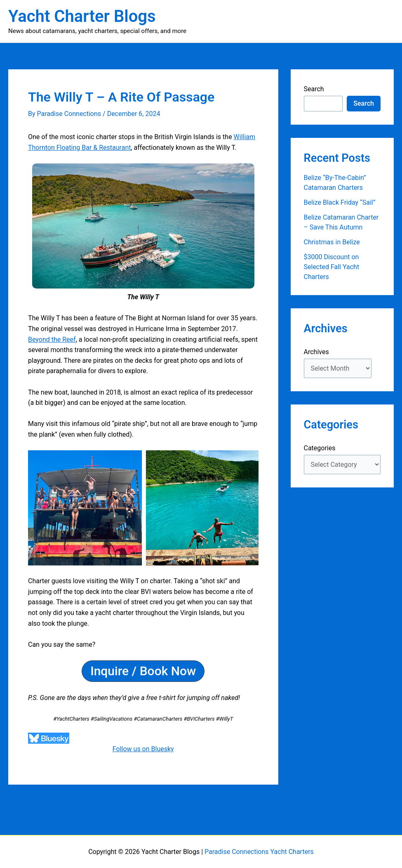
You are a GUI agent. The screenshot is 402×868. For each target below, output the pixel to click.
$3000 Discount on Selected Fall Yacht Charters (332, 267)
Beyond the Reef (52, 339)
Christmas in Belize (332, 242)
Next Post (225, 803)
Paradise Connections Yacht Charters (259, 852)
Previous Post (68, 803)
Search (314, 89)
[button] (143, 671)
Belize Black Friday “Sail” (340, 202)
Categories (320, 448)
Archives (316, 352)
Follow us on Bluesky (143, 749)
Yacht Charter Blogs (82, 16)
